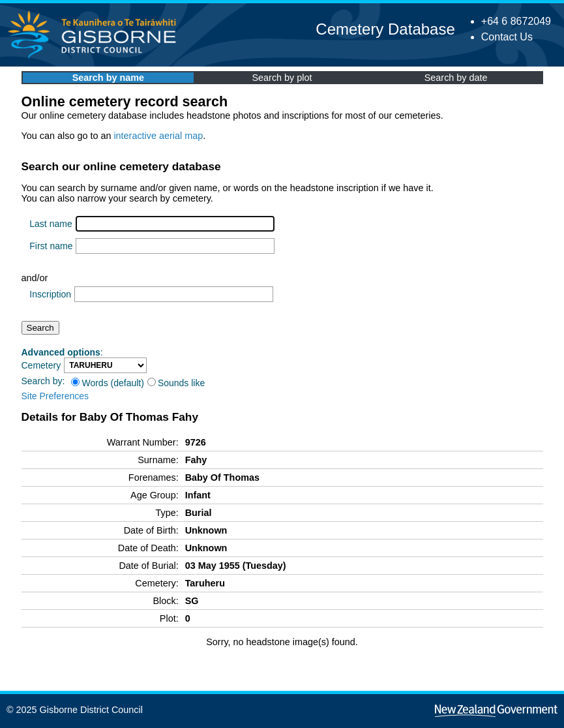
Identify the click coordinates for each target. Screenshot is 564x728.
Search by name (108, 78)
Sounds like (176, 383)
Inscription (50, 294)
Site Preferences (55, 396)
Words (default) (107, 383)
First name (51, 246)
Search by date (456, 78)
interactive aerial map (158, 136)
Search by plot (282, 78)
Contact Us (507, 37)
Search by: (43, 381)
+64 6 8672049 (516, 21)
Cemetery (41, 365)
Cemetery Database (385, 29)
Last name (51, 224)
